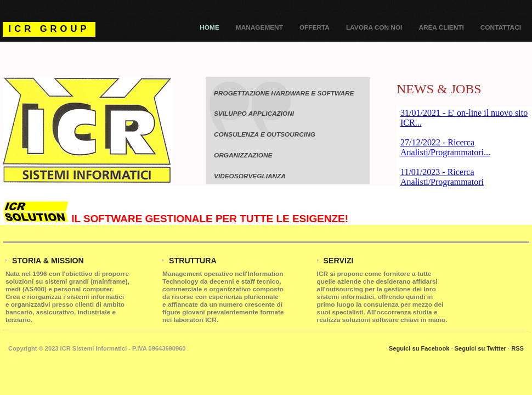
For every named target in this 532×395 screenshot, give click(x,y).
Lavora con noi (374, 27)
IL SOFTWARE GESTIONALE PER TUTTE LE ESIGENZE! (176, 219)
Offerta (315, 27)
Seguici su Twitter (480, 348)
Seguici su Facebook (419, 348)
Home (210, 27)
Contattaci (501, 27)
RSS (517, 348)
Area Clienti (441, 27)
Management (259, 27)
